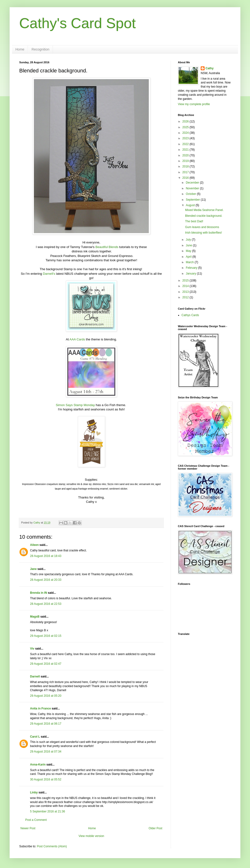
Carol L (35, 737)
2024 (186, 133)
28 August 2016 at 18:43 (46, 556)
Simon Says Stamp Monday (75, 405)
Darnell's (49, 274)
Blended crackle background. (204, 216)
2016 (186, 178)
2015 (186, 281)
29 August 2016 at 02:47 (46, 664)
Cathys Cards (190, 315)
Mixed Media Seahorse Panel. (204, 210)
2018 (186, 166)
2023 (186, 138)
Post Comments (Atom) (52, 846)
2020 (186, 155)
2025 (186, 127)
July (189, 240)
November (193, 188)
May (189, 251)
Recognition (40, 49)
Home (20, 49)
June (189, 245)
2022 (186, 144)
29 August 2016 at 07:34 (46, 752)
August (191, 205)
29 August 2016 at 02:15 (46, 636)
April (189, 257)
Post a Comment (36, 820)
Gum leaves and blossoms (202, 227)
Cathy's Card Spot (78, 23)
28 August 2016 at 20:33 (46, 580)
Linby (34, 792)
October (191, 194)
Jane (33, 569)
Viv (32, 649)
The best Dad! (194, 221)
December (193, 183)
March (190, 262)
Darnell (35, 677)
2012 (186, 297)
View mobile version (91, 836)
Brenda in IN (39, 593)
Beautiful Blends (107, 247)
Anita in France (41, 708)
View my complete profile (194, 104)
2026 (186, 121)
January (191, 274)
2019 (186, 161)
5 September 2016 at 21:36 (47, 811)
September (193, 200)
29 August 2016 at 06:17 (46, 724)
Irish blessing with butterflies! (203, 233)
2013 (186, 292)
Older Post (155, 828)
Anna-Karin (38, 765)
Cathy (209, 68)
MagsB (35, 617)
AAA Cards (77, 339)
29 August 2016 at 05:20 (46, 696)
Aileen (34, 545)
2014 (186, 286)
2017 (186, 172)
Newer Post (28, 828)
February (192, 268)
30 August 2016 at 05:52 (46, 779)
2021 (186, 150)
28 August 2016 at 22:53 (46, 604)
